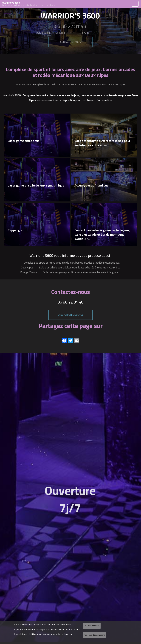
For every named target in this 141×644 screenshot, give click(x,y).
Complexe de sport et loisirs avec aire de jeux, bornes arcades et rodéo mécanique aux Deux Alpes (80, 84)
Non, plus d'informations (94, 635)
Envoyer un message (70, 315)
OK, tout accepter (92, 626)
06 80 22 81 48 (70, 302)
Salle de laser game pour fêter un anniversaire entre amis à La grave (81, 272)
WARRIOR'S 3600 (66, 4)
